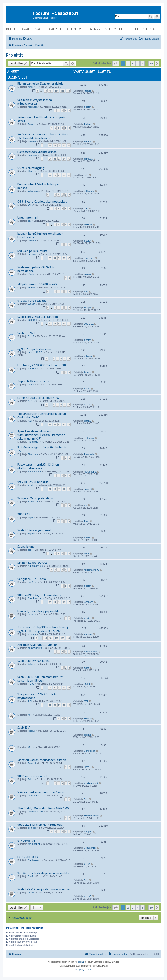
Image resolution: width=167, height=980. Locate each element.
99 (46, 91)
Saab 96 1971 (26, 333)
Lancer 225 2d (35, 352)
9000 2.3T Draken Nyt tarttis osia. (40, 825)
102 (62, 91)
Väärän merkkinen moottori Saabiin (41, 792)
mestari (87, 107)
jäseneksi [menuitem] (74, 29)
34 (64, 159)
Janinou (32, 124)
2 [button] (128, 63)
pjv (29, 221)
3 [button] (133, 63)
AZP (30, 421)
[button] (116, 63)
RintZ (31, 876)
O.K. (30, 205)
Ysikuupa (33, 501)
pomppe (32, 828)
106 (51, 638)
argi (30, 550)
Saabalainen (34, 860)
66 (50, 424)
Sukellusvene (35, 598)
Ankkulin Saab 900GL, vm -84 (38, 645)
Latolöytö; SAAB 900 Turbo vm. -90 (42, 365)
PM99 (31, 684)
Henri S (88, 489)
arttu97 (32, 893)
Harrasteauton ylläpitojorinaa (37, 152)
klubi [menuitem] (11, 29)
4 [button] (138, 63)
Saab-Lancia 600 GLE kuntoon (38, 317)
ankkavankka (35, 648)
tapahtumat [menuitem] (31, 29)
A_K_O (32, 401)
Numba (87, 91)
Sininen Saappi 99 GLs (32, 563)
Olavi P (87, 767)
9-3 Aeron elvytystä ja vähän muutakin (44, 873)
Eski (86, 175)
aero (86, 292)
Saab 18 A (24, 728)
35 (69, 159)
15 (64, 324)
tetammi (32, 634)
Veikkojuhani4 (91, 783)
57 (59, 705)
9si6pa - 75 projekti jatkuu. (36, 498)
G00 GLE (33, 320)
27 (50, 175)
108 (62, 638)
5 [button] (143, 63)
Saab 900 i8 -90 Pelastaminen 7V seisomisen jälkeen (40, 679)
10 (69, 359)
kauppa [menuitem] (94, 29)
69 (64, 424)
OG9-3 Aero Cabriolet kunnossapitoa (42, 202)
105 (45, 638)
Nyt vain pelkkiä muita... (33, 251)
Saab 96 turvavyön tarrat (34, 530)
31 (64, 145)
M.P (30, 715)
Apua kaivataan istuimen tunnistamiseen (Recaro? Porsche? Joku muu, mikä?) (41, 435)
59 (69, 705)
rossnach (33, 107)
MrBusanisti (34, 844)
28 (50, 145)
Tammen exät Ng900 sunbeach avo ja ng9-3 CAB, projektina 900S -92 (43, 629)
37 (69, 258)
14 (59, 324)
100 (51, 91)
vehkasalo (33, 191)
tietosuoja (145, 29)
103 (68, 91)
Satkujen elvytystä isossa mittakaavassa (35, 102)
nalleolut (88, 224)
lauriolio (32, 288)
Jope (30, 517)
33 (59, 159)
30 (59, 145)
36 (64, 258)
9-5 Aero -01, (26, 841)
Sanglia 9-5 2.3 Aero (32, 579)
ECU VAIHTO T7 (28, 857)
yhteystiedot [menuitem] (118, 29)
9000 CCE (24, 514)
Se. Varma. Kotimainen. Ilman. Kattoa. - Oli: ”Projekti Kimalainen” (44, 136)
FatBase (32, 582)
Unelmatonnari (28, 218)
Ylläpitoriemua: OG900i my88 (37, 284)
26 (55, 688)
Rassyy (32, 274)
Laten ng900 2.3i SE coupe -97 (38, 398)
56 (55, 705)
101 (57, 91)
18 (64, 489)
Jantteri (32, 763)
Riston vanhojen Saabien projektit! (40, 84)
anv (85, 505)
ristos (31, 87)
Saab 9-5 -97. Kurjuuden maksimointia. (44, 889)
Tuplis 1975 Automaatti (33, 381)
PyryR (31, 336)
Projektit (15, 55)
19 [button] (151, 63)
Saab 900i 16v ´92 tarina (33, 661)
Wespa (32, 304)
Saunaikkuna (26, 547)
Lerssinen (33, 254)
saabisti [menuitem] (54, 29)
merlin (31, 385)
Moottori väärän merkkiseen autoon (42, 760)
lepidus (87, 421)
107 (57, 638)
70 (69, 424)
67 (55, 424)
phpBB (81, 962)
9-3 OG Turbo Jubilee (32, 301)
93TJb (87, 864)
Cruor (31, 171)
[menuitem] (27, 39)
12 (50, 324)
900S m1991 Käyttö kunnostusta (39, 595)
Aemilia (32, 369)
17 (59, 489)
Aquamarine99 (36, 566)
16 (69, 324)
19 (69, 489)
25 (50, 688)
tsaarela (32, 141)
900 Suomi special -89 (33, 776)
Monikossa (89, 751)
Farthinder (33, 442)
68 (59, 424)
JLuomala (33, 454)
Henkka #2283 (36, 812)
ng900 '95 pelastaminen (34, 349)
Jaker (31, 664)
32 (69, 145)
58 (64, 705)
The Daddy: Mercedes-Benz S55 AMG (43, 808)
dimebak (32, 155)
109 (68, 638)
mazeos (32, 614)
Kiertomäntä (34, 471)
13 (55, 324)
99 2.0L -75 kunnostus (33, 482)
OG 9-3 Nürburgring (31, 168)
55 (50, 705)
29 (55, 145)
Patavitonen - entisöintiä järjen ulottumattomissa (38, 466)
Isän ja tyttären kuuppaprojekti (38, 611)
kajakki (32, 534)
